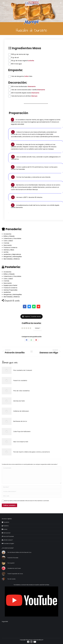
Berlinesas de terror (20, 421)
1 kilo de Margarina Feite (22, 76)
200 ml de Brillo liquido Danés (25, 93)
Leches (6, 252)
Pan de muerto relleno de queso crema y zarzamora (31, 452)
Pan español (11, 563)
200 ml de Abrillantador (23, 86)
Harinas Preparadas (10, 290)
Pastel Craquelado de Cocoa (15, 574)
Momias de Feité (19, 401)
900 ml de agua (16, 64)
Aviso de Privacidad (8, 536)
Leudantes (7, 292)
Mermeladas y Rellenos (12, 259)
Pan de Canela (11, 579)
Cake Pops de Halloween (22, 432)
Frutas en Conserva (10, 248)
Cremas (6, 243)
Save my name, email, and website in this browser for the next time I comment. (27, 501)
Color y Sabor (8, 241)
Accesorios (7, 234)
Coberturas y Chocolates (12, 238)
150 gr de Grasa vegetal (23, 61)
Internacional (6, 533)
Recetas (5, 529)
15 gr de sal (15, 58)
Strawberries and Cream (14, 568)
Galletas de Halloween (21, 411)
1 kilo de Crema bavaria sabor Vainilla (28, 90)
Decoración (8, 245)
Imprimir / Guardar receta (31, 316)
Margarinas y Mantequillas (13, 257)
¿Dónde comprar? (7, 540)
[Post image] (7, 370)
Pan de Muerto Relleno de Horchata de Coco (19, 552)
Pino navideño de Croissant (23, 370)
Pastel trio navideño (20, 381)
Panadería (5, 522)
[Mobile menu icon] (4, 3)
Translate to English (8, 543)
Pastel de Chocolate (13, 558)
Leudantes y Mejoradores (12, 254)
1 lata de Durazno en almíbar (24, 96)
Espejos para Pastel (10, 285)
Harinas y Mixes (9, 250)
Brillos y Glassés (9, 236)
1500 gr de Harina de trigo (20, 54)
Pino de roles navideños (21, 391)
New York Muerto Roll (21, 442)
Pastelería (5, 526)
